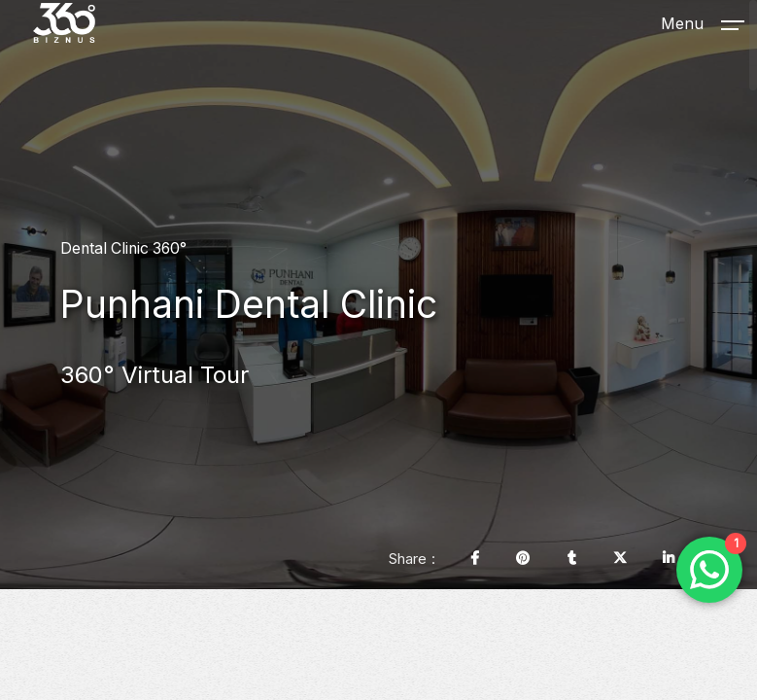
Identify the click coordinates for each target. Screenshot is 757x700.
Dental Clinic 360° (123, 248)
